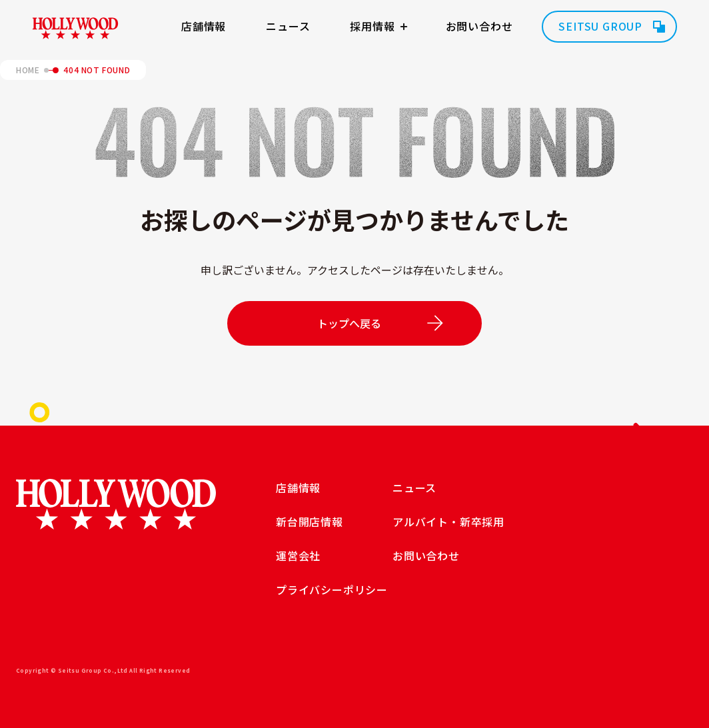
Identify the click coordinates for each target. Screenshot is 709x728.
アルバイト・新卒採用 (448, 522)
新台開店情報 (310, 522)
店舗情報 (204, 26)
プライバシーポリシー (332, 589)
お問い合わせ (479, 26)
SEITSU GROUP (600, 26)
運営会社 (298, 555)
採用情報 (372, 26)
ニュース (288, 26)
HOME (28, 70)
